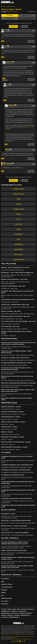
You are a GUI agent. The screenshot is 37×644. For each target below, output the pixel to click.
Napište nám (14, 638)
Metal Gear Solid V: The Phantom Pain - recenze (16, 442)
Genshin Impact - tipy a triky (10, 302)
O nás (31, 636)
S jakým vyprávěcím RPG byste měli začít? (14, 550)
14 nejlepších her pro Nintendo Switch (13, 475)
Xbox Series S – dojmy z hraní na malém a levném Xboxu (18, 523)
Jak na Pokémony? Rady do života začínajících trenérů (18, 300)
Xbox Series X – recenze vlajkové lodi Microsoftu (16, 521)
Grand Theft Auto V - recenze (10, 434)
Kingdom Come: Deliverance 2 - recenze (13, 414)
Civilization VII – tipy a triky (9, 289)
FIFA (18, 239)
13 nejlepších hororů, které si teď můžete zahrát (16, 470)
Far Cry (18, 219)
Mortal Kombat (19, 249)
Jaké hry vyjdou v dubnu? (12, 9)
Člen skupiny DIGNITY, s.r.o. (27, 639)
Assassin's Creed (18, 189)
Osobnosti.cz (23, 611)
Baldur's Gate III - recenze (9, 429)
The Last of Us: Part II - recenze (11, 409)
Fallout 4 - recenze (7, 439)
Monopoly (4, 590)
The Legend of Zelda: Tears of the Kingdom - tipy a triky (18, 321)
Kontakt (27, 636)
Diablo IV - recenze (7, 432)
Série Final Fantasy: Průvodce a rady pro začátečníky (17, 380)
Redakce (8, 636)
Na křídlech (5, 604)
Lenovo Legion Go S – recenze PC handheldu (15, 533)
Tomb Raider (18, 234)
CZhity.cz (17, 615)
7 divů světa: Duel (7, 587)
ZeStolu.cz (14, 611)
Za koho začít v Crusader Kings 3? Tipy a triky (15, 305)
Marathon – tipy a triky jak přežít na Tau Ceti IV (15, 268)
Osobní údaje (18, 636)
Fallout (18, 214)
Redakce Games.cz (12, 12)
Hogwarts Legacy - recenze (10, 419)
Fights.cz (4, 615)
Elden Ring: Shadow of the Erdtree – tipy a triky (16, 316)
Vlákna (10, 16)
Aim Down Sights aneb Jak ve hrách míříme (14, 365)
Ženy (18, 609)
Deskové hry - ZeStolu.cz (11, 575)
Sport (14, 609)
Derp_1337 (10, 62)
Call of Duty (18, 224)
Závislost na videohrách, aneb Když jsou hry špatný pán (18, 360)
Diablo (18, 229)
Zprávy (10, 609)
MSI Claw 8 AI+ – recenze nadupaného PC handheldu (17, 535)
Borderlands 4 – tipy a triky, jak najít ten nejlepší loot (17, 273)
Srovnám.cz (5, 617)
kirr (6, 46)
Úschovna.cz (16, 613)
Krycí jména (5, 601)
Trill (6, 30)
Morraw (8, 149)
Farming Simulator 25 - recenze (11, 417)
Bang (3, 581)
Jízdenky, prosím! (6, 598)
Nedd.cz (23, 613)
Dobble (3, 593)
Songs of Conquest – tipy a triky (11, 311)
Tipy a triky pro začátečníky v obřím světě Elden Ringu (18, 314)
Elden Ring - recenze (8, 424)
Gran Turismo (18, 254)
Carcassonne (5, 579)
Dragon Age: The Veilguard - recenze (13, 437)
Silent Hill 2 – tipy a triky (8, 336)
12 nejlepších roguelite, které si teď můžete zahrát (16, 467)
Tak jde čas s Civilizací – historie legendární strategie (17, 355)
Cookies (12, 636)
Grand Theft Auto (18, 194)
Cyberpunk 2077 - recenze (9, 427)
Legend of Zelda (18, 260)
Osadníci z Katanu (7, 584)
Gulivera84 (9, 163)
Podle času (10, 18)
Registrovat (13, 26)
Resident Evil (19, 244)
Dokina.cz (11, 615)
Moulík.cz (29, 613)
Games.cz (31, 609)
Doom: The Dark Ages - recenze (11, 450)
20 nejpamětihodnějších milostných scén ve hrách (16, 363)
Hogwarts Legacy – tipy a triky (10, 324)
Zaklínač (19, 204)
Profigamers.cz (6, 611)
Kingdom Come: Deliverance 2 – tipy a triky (14, 279)
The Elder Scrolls (18, 209)
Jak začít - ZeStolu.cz (10, 538)
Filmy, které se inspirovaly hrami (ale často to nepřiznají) (18, 383)
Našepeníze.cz (25, 615)
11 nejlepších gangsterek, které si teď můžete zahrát (17, 465)
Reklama (3, 636)
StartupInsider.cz (14, 617)
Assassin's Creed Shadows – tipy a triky (13, 286)
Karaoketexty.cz (6, 613)
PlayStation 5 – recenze (8, 514)
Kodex (23, 636)
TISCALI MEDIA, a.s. (17, 639)
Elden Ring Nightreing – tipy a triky (12, 319)
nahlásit (31, 41)
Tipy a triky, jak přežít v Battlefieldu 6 (13, 270)
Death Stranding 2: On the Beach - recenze (14, 447)
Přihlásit (25, 26)
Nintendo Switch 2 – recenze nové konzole (14, 526)
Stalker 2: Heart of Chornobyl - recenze (13, 422)
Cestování (24, 609)
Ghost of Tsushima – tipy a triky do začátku (14, 329)
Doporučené (27, 16)
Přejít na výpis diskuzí (8, 6)
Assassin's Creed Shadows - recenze (12, 412)
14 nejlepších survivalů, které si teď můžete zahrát (16, 498)
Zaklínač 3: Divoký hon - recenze (11, 407)
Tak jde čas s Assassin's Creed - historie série (15, 358)
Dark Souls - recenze (7, 445)
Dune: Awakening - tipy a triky (10, 326)
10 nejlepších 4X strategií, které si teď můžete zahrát (17, 472)
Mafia (19, 199)
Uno (2, 595)
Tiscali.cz (4, 609)
